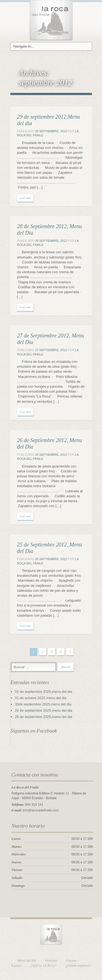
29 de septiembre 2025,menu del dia (44, 710)
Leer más (25, 198)
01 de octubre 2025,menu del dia (41, 698)
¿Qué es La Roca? (44, 965)
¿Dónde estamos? (78, 965)
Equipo (16, 965)
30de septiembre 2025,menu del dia (43, 704)
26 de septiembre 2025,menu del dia (44, 717)
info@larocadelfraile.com (41, 810)
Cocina (71, 960)
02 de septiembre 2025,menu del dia (44, 692)
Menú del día (27, 960)
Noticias (51, 960)
